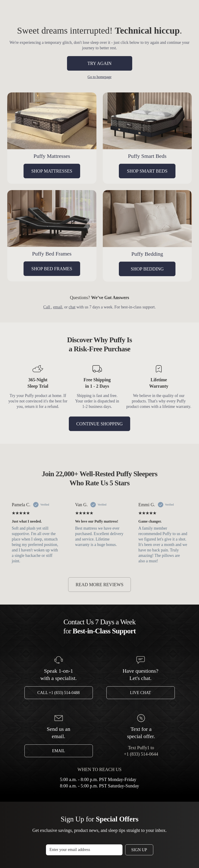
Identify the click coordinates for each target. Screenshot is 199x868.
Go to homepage (100, 77)
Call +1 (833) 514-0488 (59, 693)
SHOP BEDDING (147, 269)
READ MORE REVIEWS (99, 585)
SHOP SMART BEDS (147, 171)
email (58, 307)
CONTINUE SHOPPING (99, 424)
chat (72, 307)
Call (47, 307)
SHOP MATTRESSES (52, 171)
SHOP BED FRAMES (52, 269)
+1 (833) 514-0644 (141, 754)
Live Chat (140, 693)
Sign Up (139, 850)
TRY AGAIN (99, 63)
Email (59, 751)
